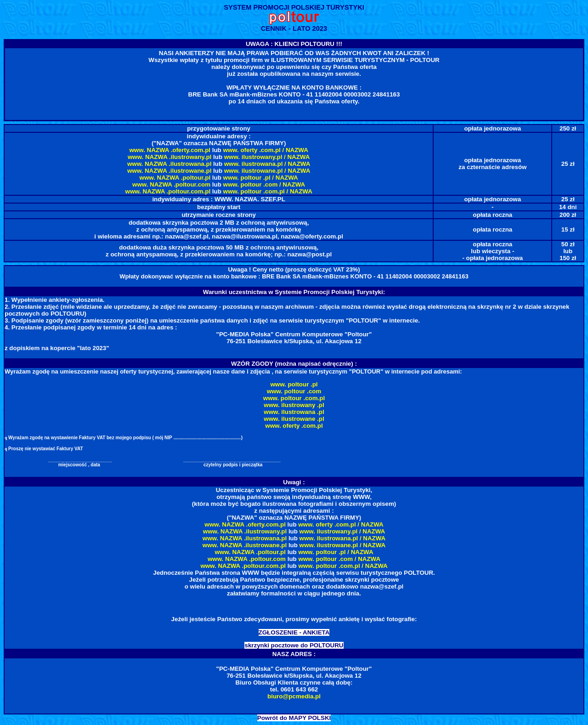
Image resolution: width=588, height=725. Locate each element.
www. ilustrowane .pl (294, 419)
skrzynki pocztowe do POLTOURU (294, 645)
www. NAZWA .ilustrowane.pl (169, 171)
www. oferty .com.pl (294, 426)
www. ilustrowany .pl (294, 405)
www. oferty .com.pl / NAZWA (265, 150)
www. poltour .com (294, 391)
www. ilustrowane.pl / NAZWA (267, 171)
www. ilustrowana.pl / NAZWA (267, 164)
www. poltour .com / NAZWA (264, 184)
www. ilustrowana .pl (294, 412)
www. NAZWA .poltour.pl (175, 178)
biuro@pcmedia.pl (294, 696)
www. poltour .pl (294, 384)
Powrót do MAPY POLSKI (294, 718)
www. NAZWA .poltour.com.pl (168, 191)
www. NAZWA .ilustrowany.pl (170, 157)
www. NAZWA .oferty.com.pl (170, 150)
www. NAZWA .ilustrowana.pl (169, 164)
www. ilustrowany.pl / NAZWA (267, 157)
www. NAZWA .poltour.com (171, 184)
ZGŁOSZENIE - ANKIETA (294, 632)
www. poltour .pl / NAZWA (261, 178)
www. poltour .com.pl (294, 398)
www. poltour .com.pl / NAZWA (268, 191)
